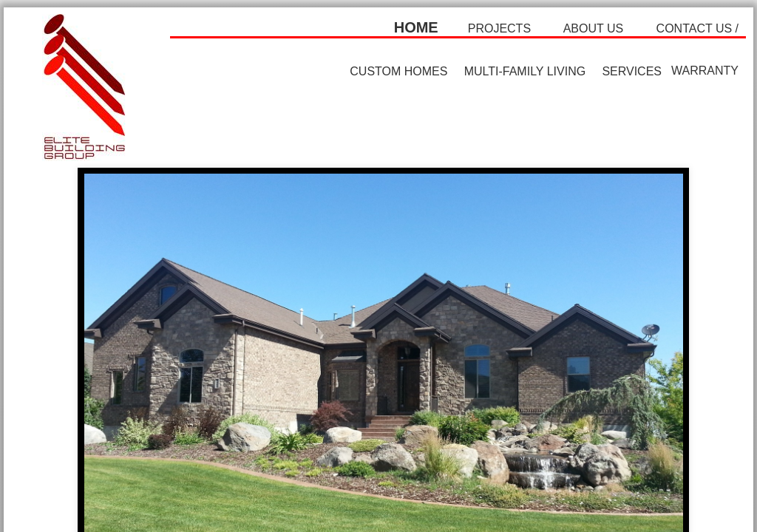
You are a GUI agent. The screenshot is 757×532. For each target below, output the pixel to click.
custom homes (398, 71)
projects (499, 28)
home (416, 27)
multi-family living (525, 71)
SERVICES (632, 71)
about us (594, 28)
